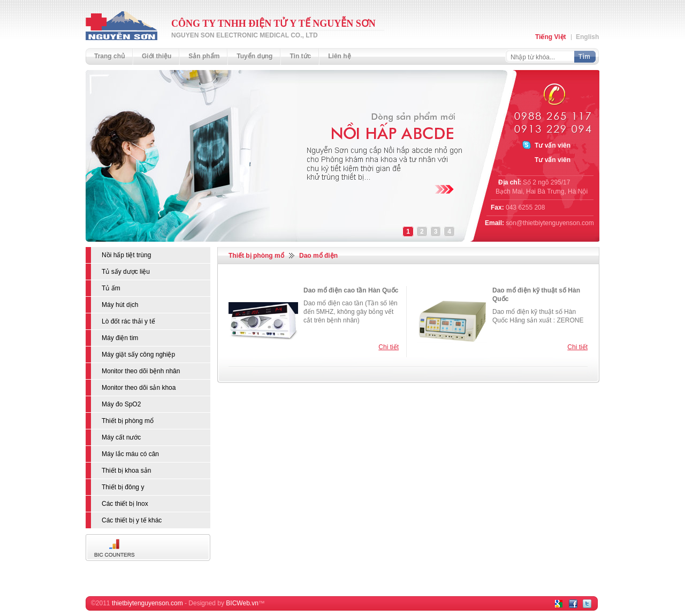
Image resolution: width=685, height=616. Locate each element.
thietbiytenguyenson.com (147, 603)
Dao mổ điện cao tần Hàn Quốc (351, 290)
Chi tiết (389, 347)
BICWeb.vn (242, 603)
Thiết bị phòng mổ (256, 256)
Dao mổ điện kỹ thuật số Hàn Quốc (536, 295)
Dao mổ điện (318, 256)
